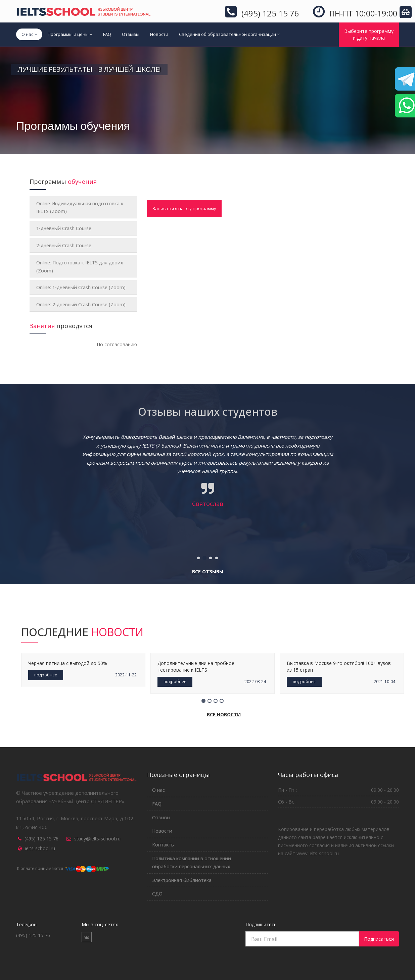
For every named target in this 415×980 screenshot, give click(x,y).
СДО (157, 894)
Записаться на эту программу (184, 208)
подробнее (46, 675)
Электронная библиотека (182, 880)
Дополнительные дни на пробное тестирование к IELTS (196, 666)
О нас (29, 34)
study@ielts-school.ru (97, 839)
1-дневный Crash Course (64, 228)
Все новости (224, 714)
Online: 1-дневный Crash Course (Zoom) (81, 287)
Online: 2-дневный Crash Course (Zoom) (81, 304)
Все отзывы (208, 572)
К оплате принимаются (62, 868)
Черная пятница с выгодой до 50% (68, 663)
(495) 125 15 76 (41, 839)
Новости (159, 34)
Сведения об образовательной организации (229, 34)
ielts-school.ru (40, 848)
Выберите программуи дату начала (369, 34)
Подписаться (379, 939)
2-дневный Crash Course (64, 245)
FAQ (107, 34)
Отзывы (131, 34)
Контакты (163, 845)
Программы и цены (70, 34)
